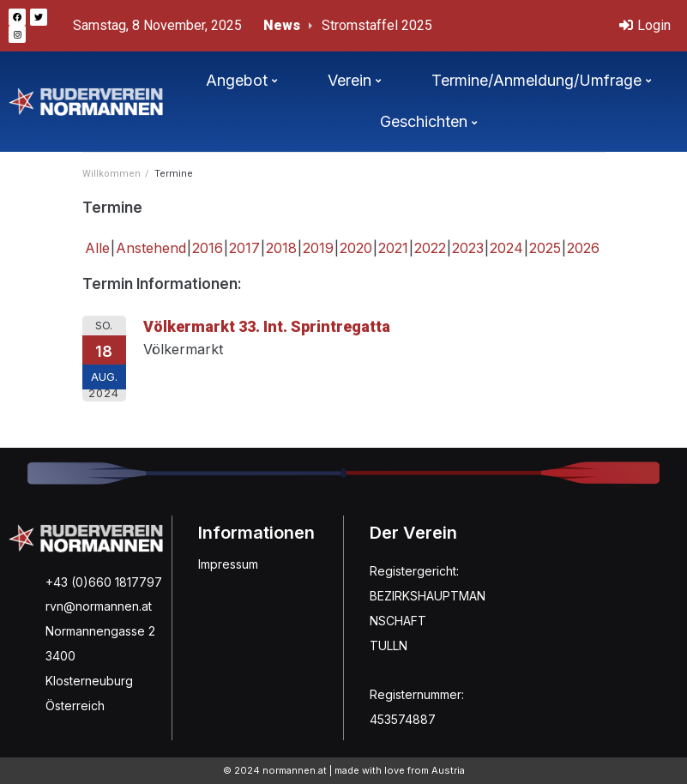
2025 (545, 248)
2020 (356, 248)
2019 (318, 248)
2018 (281, 248)
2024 (506, 248)
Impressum (228, 564)
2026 (583, 248)
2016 (208, 248)
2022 (430, 248)
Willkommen (111, 174)
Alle (97, 248)
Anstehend (151, 248)
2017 (244, 248)
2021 (393, 248)
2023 (468, 248)
